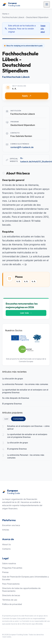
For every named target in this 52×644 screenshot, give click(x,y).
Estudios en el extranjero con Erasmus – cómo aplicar (28, 427)
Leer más (26, 313)
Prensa (5, 572)
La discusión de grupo (13, 379)
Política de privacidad (12, 604)
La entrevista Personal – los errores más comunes (25, 384)
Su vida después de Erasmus (16, 398)
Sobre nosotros (9, 563)
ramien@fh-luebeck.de (22, 147)
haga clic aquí (43, 29)
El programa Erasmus (12, 404)
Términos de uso (10, 600)
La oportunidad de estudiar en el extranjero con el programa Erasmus (25, 391)
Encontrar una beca (11, 525)
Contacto (6, 549)
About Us (6, 544)
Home (5, 14)
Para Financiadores (11, 584)
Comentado (19, 419)
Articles (6, 530)
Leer (6, 419)
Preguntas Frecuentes (12, 568)
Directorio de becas (11, 595)
